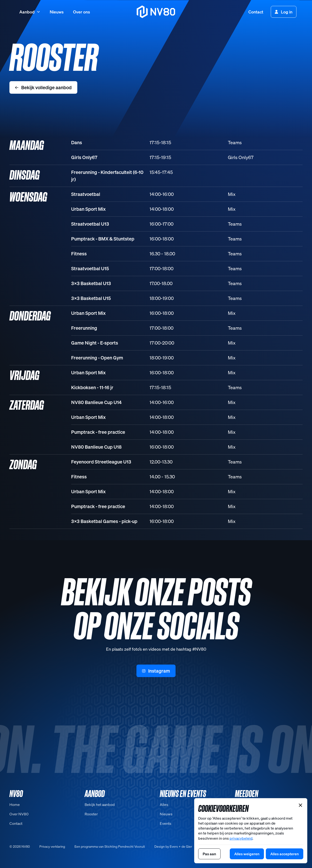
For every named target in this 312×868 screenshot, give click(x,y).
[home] (156, 12)
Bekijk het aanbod (100, 805)
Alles (164, 805)
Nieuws (57, 12)
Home (15, 805)
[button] (30, 12)
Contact (256, 12)
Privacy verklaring (52, 846)
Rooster (91, 814)
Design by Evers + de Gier (173, 846)
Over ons (82, 12)
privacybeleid (241, 838)
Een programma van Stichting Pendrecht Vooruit (110, 846)
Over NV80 (19, 814)
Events (166, 823)
